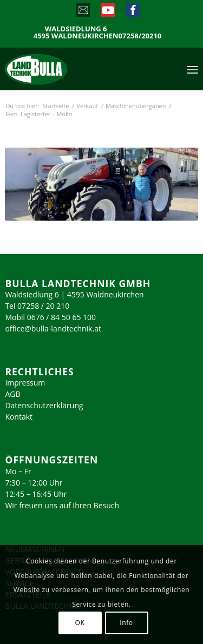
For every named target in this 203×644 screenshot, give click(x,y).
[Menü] (192, 69)
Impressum (25, 383)
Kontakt (19, 417)
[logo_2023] (59, 69)
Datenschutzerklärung (44, 405)
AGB (12, 394)
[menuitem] (192, 69)
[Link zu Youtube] (107, 12)
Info (126, 623)
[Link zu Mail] (83, 12)
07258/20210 (140, 36)
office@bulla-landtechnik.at (53, 328)
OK (80, 623)
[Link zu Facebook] (132, 12)
